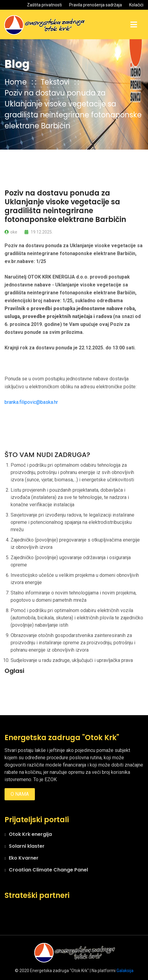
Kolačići (136, 5)
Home (16, 82)
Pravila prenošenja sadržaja (96, 5)
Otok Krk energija (30, 834)
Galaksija (125, 971)
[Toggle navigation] (134, 25)
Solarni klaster (27, 846)
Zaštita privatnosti (44, 5)
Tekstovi (56, 82)
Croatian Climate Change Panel (48, 870)
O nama (20, 794)
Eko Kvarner (24, 858)
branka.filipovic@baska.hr (31, 402)
